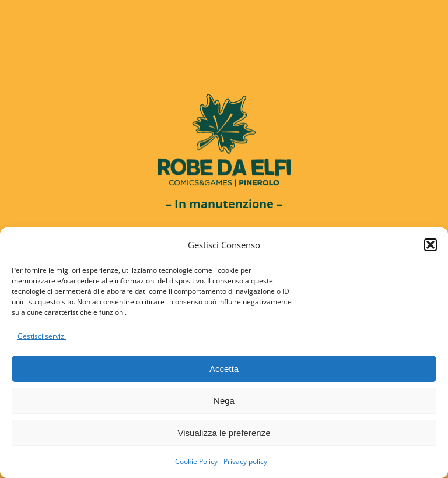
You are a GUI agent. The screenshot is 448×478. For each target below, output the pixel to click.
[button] (430, 245)
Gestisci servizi (42, 336)
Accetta (224, 369)
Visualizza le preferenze (224, 433)
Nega (224, 401)
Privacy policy (245, 461)
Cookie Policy (196, 461)
